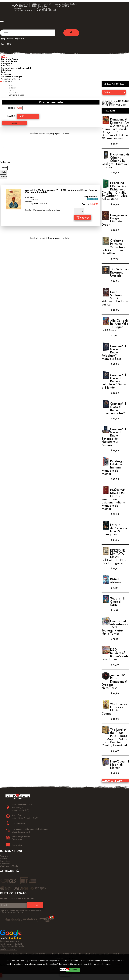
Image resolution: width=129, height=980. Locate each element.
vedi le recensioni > (9, 949)
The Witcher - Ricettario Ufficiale (120, 273)
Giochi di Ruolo (9, 61)
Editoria (5, 66)
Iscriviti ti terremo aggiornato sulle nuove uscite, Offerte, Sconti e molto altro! (21, 912)
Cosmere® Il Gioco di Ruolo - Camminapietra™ (114, 409)
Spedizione (5, 861)
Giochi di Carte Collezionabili (16, 68)
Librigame (6, 64)
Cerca (11, 108)
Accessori (6, 75)
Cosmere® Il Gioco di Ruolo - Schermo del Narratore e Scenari (114, 437)
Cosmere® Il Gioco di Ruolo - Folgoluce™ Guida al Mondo (114, 382)
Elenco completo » (113, 781)
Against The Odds (39, 204)
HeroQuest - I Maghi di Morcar (119, 765)
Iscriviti (35, 905)
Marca (11, 116)
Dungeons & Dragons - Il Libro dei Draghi (114, 220)
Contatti (4, 856)
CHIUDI (65, 974)
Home (4, 57)
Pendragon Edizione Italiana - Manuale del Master (113, 468)
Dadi (3, 72)
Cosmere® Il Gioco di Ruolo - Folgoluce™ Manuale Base (114, 353)
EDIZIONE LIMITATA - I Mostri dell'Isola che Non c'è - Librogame (115, 557)
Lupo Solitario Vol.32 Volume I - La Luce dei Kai (115, 298)
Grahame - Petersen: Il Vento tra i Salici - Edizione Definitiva (113, 247)
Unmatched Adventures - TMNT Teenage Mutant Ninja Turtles (115, 628)
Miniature (6, 70)
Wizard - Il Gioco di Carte (117, 602)
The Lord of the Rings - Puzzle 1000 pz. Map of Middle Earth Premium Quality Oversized (114, 738)
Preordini (110, 111)
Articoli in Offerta (10, 79)
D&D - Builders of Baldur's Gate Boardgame (115, 655)
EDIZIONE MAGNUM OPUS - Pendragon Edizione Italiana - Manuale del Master (114, 500)
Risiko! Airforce (116, 581)
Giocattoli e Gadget (11, 77)
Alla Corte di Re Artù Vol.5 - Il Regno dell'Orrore (115, 326)
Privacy (118, 964)
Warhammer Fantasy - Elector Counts (114, 709)
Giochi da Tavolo (10, 59)
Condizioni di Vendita (10, 867)
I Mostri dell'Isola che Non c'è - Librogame (115, 530)
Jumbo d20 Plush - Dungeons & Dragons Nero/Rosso (114, 682)
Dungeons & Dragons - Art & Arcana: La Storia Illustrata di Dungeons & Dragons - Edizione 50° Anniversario (115, 129)
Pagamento (5, 864)
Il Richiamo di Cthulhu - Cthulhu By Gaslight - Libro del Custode (115, 161)
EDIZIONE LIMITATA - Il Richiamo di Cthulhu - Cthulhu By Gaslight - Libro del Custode (115, 191)
